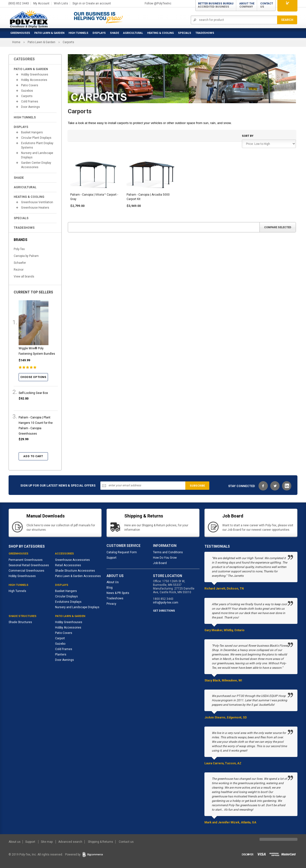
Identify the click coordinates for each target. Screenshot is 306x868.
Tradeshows (115, 598)
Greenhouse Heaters (35, 208)
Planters (61, 654)
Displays (99, 33)
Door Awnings (30, 107)
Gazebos (27, 91)
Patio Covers (30, 85)
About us (15, 842)
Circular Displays (66, 596)
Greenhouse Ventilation (37, 202)
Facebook (263, 486)
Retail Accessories (68, 565)
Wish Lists (61, 3)
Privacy (111, 604)
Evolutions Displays (68, 602)
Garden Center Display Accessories (36, 165)
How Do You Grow (165, 558)
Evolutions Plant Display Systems (37, 145)
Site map (47, 842)
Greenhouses (20, 33)
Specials (185, 33)
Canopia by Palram (26, 256)
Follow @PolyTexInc (158, 3)
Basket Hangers (32, 132)
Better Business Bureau (216, 5)
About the (247, 5)
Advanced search (70, 842)
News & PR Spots (118, 593)
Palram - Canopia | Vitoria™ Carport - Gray (94, 197)
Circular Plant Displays (36, 138)
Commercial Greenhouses (26, 571)
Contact (267, 5)
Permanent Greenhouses (26, 560)
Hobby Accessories (34, 80)
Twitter (275, 486)
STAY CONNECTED (241, 486)
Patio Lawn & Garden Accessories (78, 576)
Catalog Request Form (122, 552)
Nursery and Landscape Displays (37, 155)
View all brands (24, 277)
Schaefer (20, 263)
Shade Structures (20, 622)
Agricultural (133, 33)
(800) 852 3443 (19, 3)
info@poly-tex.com (166, 603)
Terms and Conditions (168, 552)
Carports (27, 96)
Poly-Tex (19, 249)
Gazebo (60, 644)
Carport (60, 638)
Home (16, 42)
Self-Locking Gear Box (33, 393)
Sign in (77, 3)
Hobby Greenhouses (35, 75)
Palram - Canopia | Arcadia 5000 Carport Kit (148, 197)
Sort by (248, 136)
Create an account (98, 3)
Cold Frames (30, 101)
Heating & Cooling (160, 33)
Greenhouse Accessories (72, 560)
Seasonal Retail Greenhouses (29, 565)
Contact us (126, 842)
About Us (113, 582)
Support (112, 558)
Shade (114, 33)
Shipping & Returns (100, 842)
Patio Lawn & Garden (49, 33)
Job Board (160, 563)
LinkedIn (287, 486)
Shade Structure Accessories (75, 571)
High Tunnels (78, 33)
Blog (110, 588)
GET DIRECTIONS (164, 611)
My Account (41, 3)
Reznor (19, 270)
